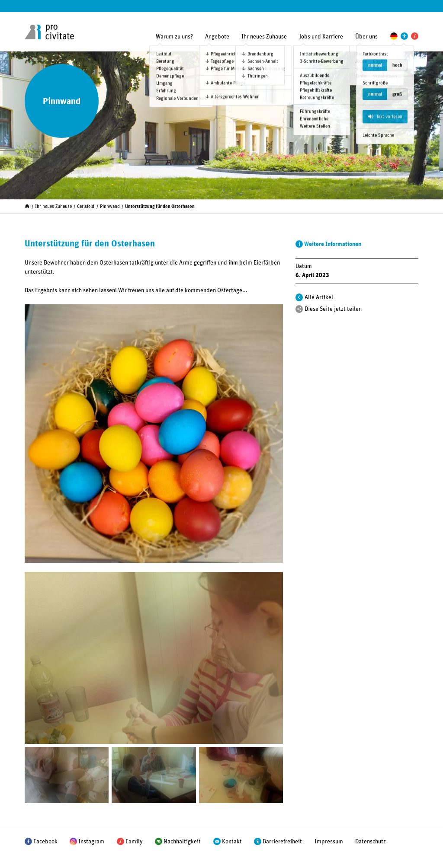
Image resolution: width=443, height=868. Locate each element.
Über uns (366, 37)
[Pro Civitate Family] (415, 36)
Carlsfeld (86, 206)
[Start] (27, 206)
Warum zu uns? (174, 37)
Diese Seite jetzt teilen (333, 309)
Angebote (217, 37)
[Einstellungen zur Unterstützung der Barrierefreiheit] (404, 36)
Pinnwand (110, 206)
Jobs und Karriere (321, 37)
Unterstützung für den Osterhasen (160, 206)
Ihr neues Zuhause (264, 37)
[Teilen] (299, 309)
